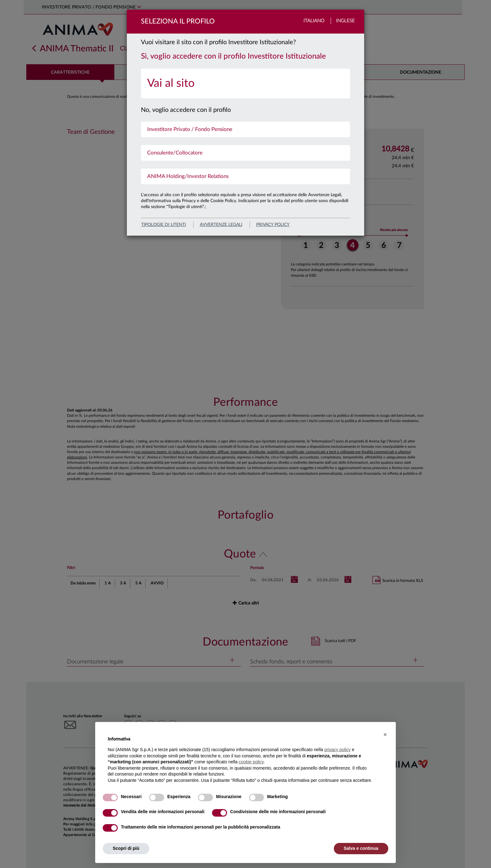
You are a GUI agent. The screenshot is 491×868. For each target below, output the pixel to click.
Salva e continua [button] (361, 848)
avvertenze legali (221, 225)
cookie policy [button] (251, 762)
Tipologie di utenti (164, 225)
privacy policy (273, 225)
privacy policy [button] (338, 750)
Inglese (345, 21)
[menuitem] (246, 84)
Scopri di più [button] (126, 848)
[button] (385, 735)
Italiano (314, 21)
